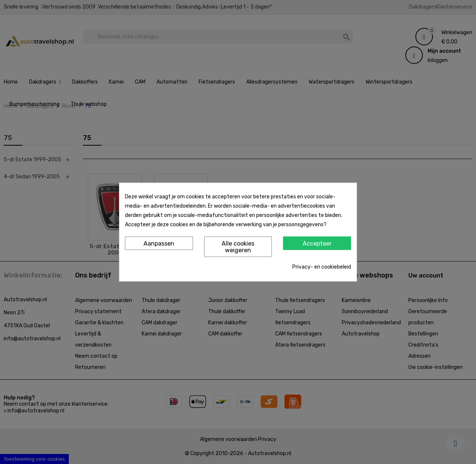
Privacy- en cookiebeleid (322, 267)
